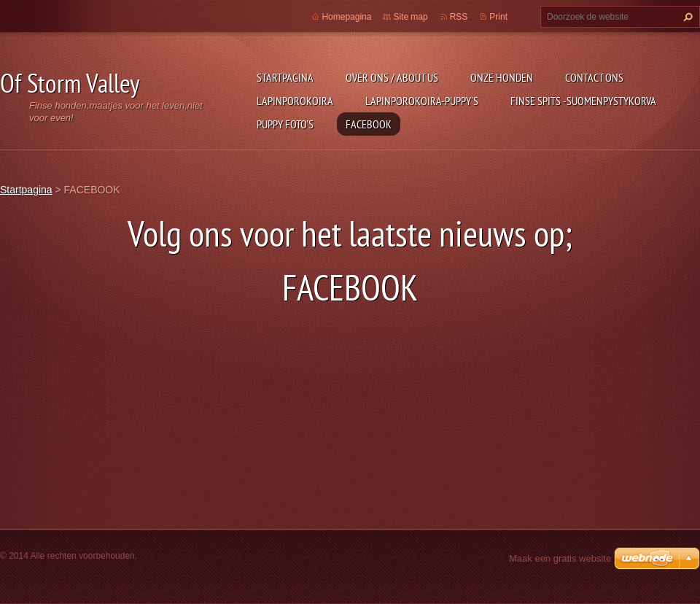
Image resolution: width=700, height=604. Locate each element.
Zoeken (686, 17)
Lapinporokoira (295, 101)
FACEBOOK (369, 124)
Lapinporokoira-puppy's (422, 101)
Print (498, 17)
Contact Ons (594, 77)
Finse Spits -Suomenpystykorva (583, 101)
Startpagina (285, 77)
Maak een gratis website (560, 558)
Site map (410, 17)
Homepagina (346, 17)
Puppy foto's (285, 124)
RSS (459, 17)
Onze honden (502, 77)
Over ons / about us (392, 77)
